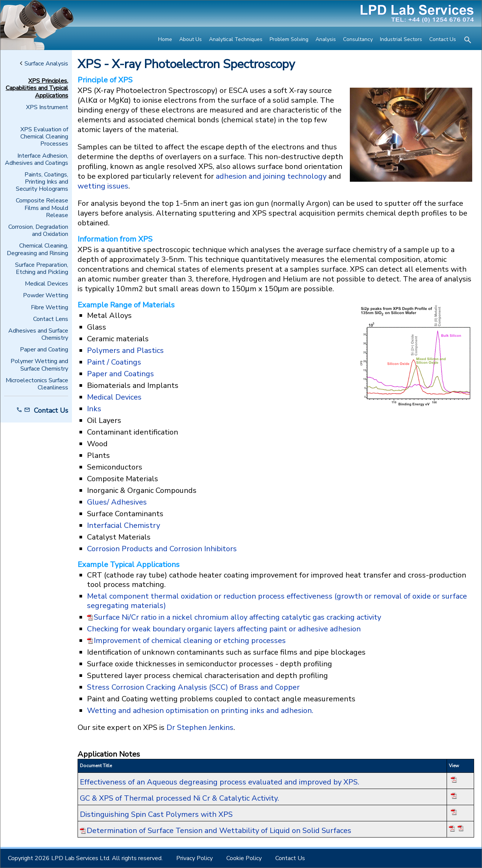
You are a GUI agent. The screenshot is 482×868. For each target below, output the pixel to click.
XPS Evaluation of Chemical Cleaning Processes (44, 137)
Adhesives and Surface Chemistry (38, 334)
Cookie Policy (244, 858)
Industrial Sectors (401, 39)
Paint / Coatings (114, 362)
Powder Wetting (46, 296)
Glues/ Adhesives (117, 502)
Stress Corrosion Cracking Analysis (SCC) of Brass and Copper (193, 687)
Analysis (326, 39)
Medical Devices (47, 284)
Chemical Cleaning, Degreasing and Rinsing (37, 249)
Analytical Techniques (236, 39)
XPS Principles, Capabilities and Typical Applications (37, 88)
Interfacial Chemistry (124, 525)
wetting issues (103, 186)
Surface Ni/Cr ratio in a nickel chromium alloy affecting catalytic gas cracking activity (237, 617)
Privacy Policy (194, 858)
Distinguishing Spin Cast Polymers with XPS (156, 814)
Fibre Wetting (50, 308)
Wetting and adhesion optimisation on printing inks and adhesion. (201, 711)
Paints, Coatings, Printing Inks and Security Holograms (42, 182)
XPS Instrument (47, 107)
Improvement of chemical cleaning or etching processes (190, 641)
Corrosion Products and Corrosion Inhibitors (162, 549)
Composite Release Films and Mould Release (42, 208)
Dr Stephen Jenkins (200, 727)
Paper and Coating (44, 350)
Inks (94, 409)
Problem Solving (289, 39)
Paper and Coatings (120, 374)
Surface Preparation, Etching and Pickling (42, 269)
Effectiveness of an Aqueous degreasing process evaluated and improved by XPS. (220, 782)
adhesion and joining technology (271, 176)
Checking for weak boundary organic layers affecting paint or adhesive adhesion (224, 629)
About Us (191, 39)
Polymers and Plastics (125, 350)
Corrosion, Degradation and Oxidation (38, 231)
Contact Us (443, 39)
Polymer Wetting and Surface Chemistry (39, 365)
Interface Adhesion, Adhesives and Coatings (37, 160)
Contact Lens (51, 319)
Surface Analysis (44, 64)
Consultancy (358, 39)
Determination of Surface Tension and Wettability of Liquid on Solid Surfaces (219, 831)
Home (165, 39)
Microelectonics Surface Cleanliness (37, 384)
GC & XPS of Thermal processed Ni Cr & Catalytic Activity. (179, 798)
